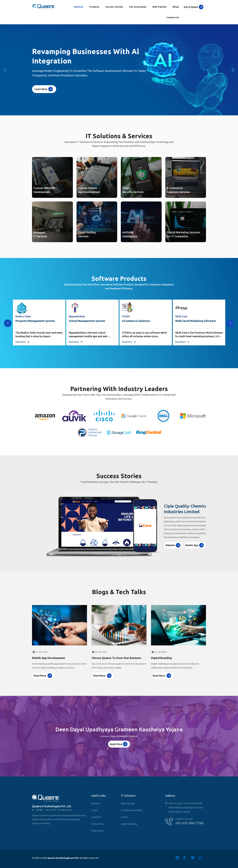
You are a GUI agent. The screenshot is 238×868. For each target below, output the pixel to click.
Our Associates (138, 7)
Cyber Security (128, 803)
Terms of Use (98, 824)
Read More (22, 342)
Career (94, 810)
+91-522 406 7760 (189, 823)
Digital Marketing (129, 824)
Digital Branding (161, 655)
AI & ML (124, 817)
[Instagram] (202, 858)
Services (79, 7)
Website (160, 539)
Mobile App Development (49, 655)
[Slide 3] (124, 555)
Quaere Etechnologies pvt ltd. (63, 858)
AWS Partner (159, 7)
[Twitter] (195, 858)
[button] (233, 70)
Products (94, 7)
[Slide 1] (114, 555)
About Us (96, 803)
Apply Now (119, 744)
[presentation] (8, 323)
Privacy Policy (98, 831)
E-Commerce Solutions (132, 810)
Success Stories (114, 7)
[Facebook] (187, 858)
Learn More (44, 89)
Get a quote (194, 7)
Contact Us (173, 17)
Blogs (176, 7)
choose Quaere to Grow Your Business (116, 655)
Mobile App (181, 539)
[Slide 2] (119, 555)
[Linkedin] (179, 858)
